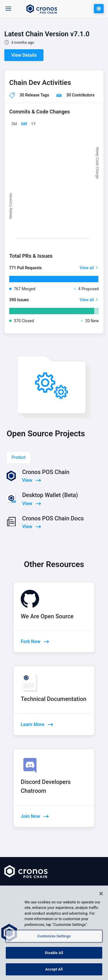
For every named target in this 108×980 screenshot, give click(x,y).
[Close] (101, 894)
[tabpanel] (54, 513)
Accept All (54, 969)
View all (89, 268)
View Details (24, 55)
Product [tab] (19, 457)
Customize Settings (54, 936)
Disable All (54, 953)
